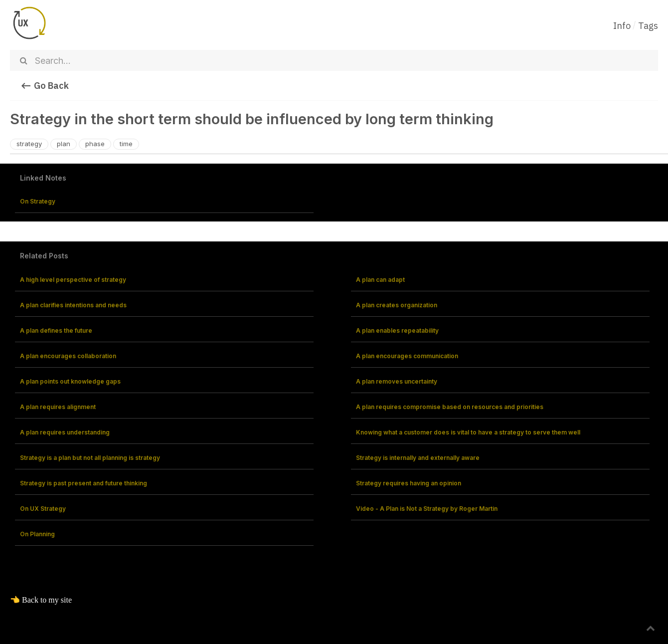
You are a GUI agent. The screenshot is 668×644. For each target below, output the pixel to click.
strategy (29, 144)
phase (95, 144)
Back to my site (47, 600)
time (126, 144)
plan (64, 144)
